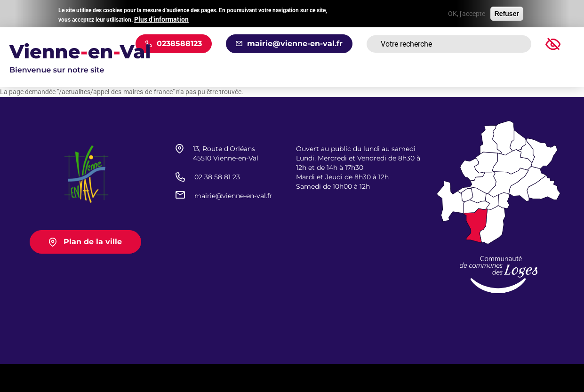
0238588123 (179, 44)
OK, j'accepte (467, 13)
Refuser (507, 13)
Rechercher (512, 44)
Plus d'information (161, 19)
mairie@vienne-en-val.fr (295, 44)
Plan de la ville (93, 242)
